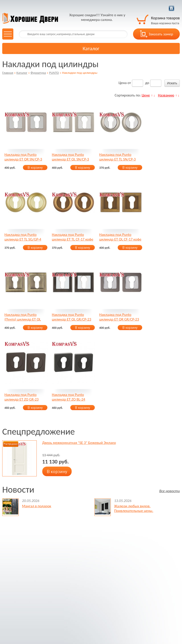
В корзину (35, 168)
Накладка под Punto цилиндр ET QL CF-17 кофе (120, 237)
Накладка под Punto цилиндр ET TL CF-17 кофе (73, 237)
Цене (146, 95)
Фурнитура (38, 73)
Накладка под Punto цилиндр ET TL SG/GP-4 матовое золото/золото (23, 237)
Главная (8, 73)
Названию (166, 95)
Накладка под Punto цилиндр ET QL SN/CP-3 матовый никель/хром (70, 157)
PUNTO (54, 73)
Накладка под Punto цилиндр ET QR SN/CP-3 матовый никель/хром (23, 157)
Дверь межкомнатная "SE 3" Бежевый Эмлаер (79, 443)
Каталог (22, 73)
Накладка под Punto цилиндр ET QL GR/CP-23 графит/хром (72, 317)
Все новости (170, 491)
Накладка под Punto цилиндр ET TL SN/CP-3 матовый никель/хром (117, 157)
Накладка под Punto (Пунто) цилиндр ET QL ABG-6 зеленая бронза (23, 317)
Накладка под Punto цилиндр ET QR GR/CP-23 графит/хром (119, 317)
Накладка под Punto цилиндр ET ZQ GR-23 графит (21, 397)
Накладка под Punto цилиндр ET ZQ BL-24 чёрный (69, 397)
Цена (123, 83)
